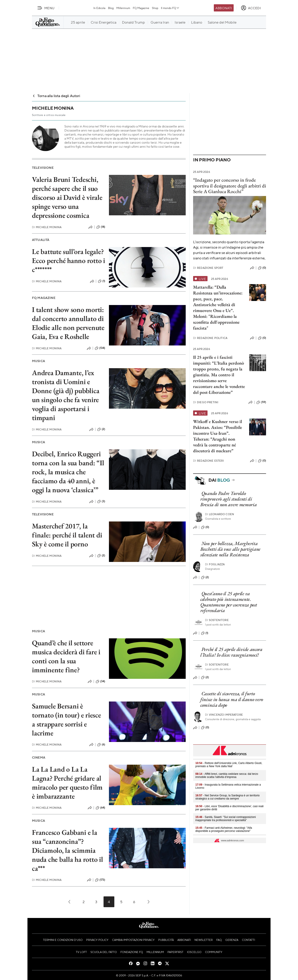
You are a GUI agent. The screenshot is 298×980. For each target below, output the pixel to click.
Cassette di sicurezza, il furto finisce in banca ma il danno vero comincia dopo (232, 699)
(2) (101, 429)
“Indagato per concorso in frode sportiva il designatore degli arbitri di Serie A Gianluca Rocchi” (230, 186)
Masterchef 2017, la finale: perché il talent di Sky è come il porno (67, 535)
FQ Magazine (141, 8)
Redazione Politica (210, 338)
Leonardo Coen (220, 514)
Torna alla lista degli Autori (56, 96)
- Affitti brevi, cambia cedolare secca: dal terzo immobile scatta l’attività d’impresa (227, 775)
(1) (102, 281)
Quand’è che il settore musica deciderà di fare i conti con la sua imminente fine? (66, 656)
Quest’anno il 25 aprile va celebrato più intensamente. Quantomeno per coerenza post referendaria (229, 602)
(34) (100, 682)
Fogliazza (215, 564)
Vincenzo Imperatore (224, 715)
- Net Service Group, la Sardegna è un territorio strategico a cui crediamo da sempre (228, 797)
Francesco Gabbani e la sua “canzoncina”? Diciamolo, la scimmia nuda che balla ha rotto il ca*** (68, 850)
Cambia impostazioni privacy (133, 940)
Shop (155, 8)
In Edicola (99, 8)
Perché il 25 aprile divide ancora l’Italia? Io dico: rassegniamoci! (231, 652)
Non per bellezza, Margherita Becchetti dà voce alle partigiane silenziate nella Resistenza (230, 549)
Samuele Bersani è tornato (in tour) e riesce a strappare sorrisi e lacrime (67, 719)
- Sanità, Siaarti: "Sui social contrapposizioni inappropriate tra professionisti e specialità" (226, 819)
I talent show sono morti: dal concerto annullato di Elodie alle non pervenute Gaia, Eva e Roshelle (68, 323)
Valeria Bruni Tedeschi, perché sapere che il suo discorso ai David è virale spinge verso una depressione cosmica (67, 197)
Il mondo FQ (170, 8)
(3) (101, 501)
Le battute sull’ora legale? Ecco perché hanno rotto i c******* (69, 261)
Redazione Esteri (209, 461)
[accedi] (251, 8)
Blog (111, 8)
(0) (262, 268)
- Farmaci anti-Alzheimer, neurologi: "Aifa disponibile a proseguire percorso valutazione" (224, 829)
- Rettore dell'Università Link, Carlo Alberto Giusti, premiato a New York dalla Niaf (229, 765)
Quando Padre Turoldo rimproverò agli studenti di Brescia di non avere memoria (229, 499)
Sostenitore (217, 620)
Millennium (123, 8)
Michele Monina (47, 227)
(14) (101, 227)
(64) (100, 808)
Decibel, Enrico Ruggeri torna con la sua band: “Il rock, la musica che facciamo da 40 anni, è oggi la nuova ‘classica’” (68, 472)
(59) (261, 402)
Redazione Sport (208, 268)
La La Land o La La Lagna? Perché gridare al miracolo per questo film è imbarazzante (67, 783)
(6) (101, 745)
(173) (100, 880)
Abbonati (224, 8)
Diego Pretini (206, 402)
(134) (100, 348)
